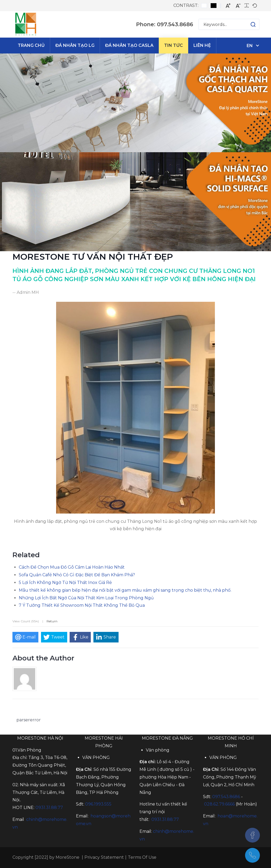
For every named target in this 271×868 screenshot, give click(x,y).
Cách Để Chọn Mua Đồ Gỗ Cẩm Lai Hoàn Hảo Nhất (72, 567)
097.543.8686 (226, 797)
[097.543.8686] (252, 855)
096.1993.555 (98, 804)
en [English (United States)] (250, 46)
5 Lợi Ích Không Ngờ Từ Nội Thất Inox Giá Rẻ (65, 583)
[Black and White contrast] (214, 6)
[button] (248, 24)
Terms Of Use (142, 857)
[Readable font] (247, 6)
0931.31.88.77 (49, 808)
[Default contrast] (204, 6)
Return (52, 621)
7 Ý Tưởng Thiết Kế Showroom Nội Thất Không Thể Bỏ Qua (82, 605)
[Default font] (255, 6)
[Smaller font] (238, 6)
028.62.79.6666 (219, 804)
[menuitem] (31, 46)
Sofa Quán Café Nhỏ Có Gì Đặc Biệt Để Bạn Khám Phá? (77, 575)
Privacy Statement (104, 857)
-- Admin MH (26, 292)
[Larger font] (228, 6)
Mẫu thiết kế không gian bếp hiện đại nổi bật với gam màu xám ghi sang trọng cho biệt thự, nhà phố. (125, 590)
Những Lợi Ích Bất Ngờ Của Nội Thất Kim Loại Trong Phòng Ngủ (86, 598)
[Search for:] (229, 24)
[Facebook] (252, 835)
